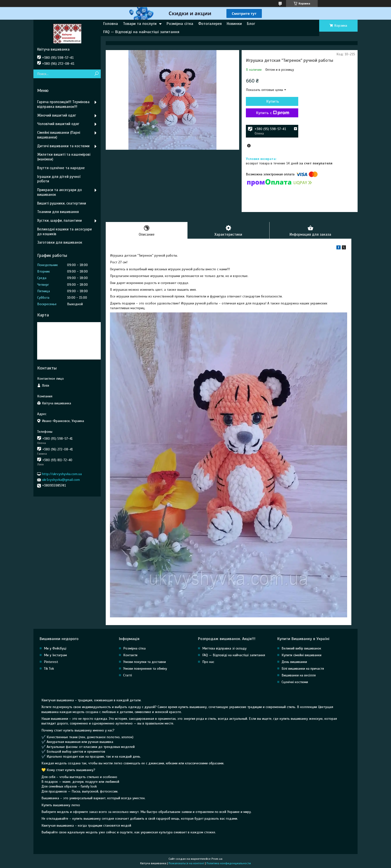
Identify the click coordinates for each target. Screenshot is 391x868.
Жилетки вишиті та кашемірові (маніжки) (64, 157)
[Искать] (96, 74)
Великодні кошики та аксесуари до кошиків (64, 232)
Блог (251, 24)
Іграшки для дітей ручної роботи (59, 179)
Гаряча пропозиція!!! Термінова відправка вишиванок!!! (63, 104)
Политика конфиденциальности (229, 863)
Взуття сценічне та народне (61, 168)
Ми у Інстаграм (55, 655)
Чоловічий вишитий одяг (58, 124)
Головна (111, 24)
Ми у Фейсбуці (55, 648)
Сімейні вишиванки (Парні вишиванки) (59, 135)
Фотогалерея (210, 24)
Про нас (208, 662)
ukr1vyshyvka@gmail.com (61, 480)
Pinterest (51, 662)
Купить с (273, 113)
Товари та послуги (140, 24)
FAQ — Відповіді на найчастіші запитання (141, 32)
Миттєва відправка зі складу (224, 648)
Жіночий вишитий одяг (57, 115)
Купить (273, 101)
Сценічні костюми (295, 682)
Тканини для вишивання (58, 212)
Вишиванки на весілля (299, 675)
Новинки (234, 24)
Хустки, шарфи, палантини (59, 220)
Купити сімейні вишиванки (301, 655)
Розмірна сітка (180, 24)
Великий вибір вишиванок (301, 648)
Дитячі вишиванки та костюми (63, 146)
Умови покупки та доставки (145, 662)
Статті (128, 675)
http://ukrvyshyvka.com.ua (62, 474)
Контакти (130, 655)
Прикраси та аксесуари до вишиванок (59, 192)
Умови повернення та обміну (145, 669)
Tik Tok (49, 669)
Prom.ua (217, 859)
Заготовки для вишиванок (60, 242)
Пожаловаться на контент (186, 863)
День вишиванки (294, 662)
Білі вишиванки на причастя (303, 669)
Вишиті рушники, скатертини (62, 203)
